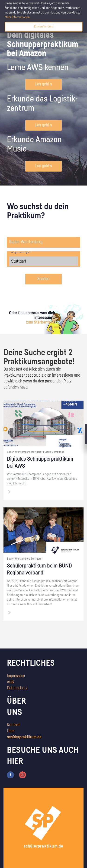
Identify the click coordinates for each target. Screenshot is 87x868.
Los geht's (44, 84)
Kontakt (13, 725)
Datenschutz (17, 688)
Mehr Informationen (17, 17)
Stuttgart (43, 261)
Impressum (16, 676)
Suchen (43, 279)
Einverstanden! (44, 27)
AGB (10, 682)
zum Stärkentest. (40, 322)
